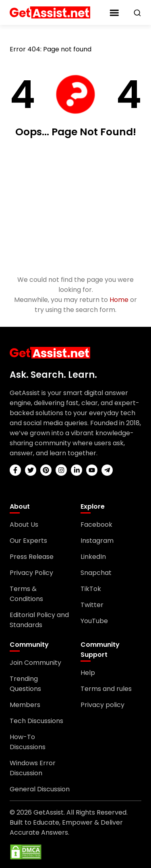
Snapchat (96, 573)
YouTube (94, 621)
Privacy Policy (31, 573)
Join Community (35, 663)
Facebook (96, 525)
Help (88, 673)
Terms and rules (106, 689)
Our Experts (28, 541)
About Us (24, 525)
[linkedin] (77, 470)
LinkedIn (93, 557)
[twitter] (31, 470)
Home (119, 300)
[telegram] (107, 470)
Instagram (97, 541)
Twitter (92, 605)
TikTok (91, 589)
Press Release (32, 557)
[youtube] (92, 470)
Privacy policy (102, 705)
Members (25, 705)
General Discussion (40, 789)
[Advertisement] (75, 207)
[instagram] (61, 470)
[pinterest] (46, 470)
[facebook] (15, 470)
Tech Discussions (36, 721)
